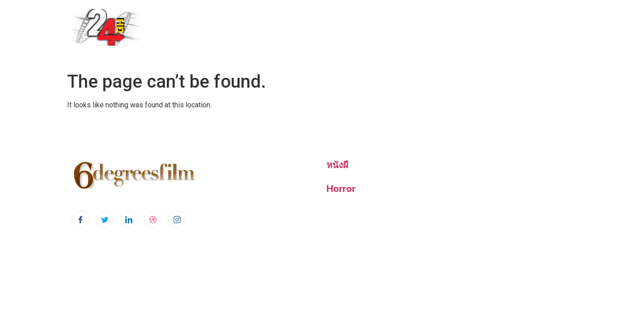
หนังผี (337, 165)
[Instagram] (177, 220)
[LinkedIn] (129, 220)
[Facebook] (80, 220)
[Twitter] (105, 220)
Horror (341, 188)
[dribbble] (153, 220)
